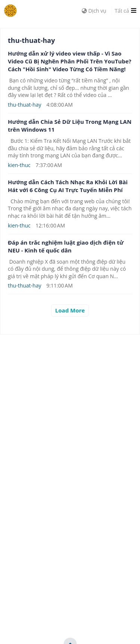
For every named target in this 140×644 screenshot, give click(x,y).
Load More (70, 310)
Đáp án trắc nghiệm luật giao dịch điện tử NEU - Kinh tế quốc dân (66, 246)
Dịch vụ (94, 11)
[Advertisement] (70, 404)
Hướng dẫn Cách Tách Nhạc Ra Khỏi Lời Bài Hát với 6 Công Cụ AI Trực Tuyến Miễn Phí (68, 186)
